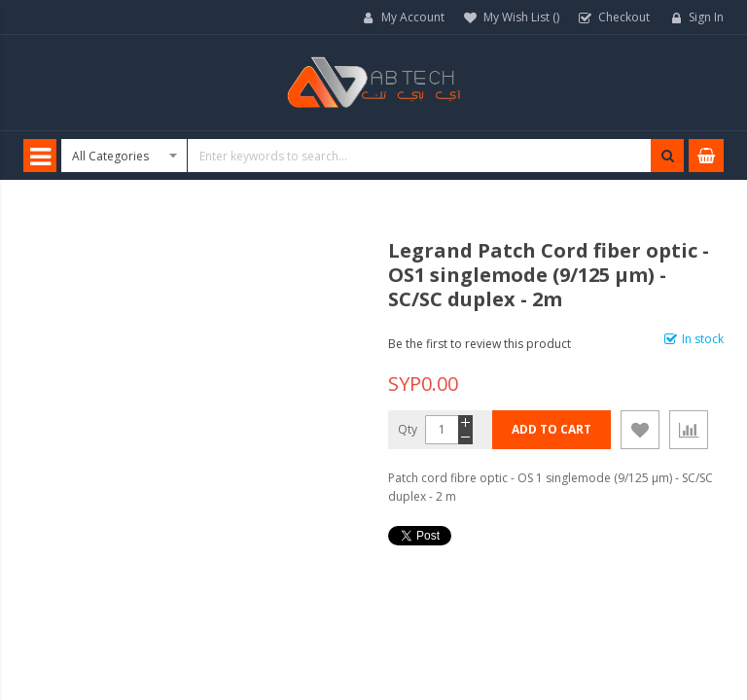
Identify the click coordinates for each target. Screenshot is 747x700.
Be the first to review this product (480, 344)
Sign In (706, 17)
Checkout (624, 17)
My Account (413, 17)
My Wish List (521, 17)
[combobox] (373, 156)
